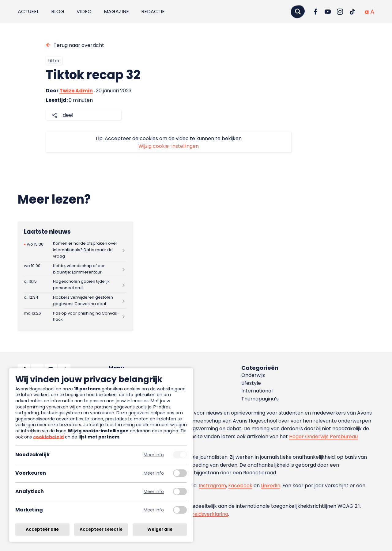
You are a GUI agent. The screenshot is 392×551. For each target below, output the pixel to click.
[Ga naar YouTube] (328, 12)
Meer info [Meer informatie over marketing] (154, 510)
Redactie (153, 11)
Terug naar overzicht (79, 45)
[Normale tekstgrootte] (367, 12)
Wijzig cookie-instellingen (169, 146)
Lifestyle (251, 383)
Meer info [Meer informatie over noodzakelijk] (154, 455)
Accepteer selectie (101, 529)
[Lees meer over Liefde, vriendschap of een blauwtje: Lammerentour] (75, 269)
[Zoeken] (298, 11)
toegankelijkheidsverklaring (195, 514)
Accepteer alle (42, 529)
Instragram (212, 486)
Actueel (28, 11)
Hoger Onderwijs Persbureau (323, 436)
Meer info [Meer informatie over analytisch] (154, 492)
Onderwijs (253, 375)
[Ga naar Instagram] (340, 12)
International (257, 391)
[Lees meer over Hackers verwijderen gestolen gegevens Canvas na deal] (75, 301)
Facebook (240, 486)
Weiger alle (160, 529)
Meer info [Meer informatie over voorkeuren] (154, 473)
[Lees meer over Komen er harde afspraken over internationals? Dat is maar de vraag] (75, 250)
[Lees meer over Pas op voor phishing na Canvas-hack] (75, 317)
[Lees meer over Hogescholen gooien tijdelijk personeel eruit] (75, 285)
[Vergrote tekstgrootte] (372, 12)
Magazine (116, 11)
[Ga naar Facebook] (315, 12)
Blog (58, 11)
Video (84, 11)
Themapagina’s (260, 399)
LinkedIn (271, 486)
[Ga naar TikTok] (352, 12)
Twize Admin (76, 91)
